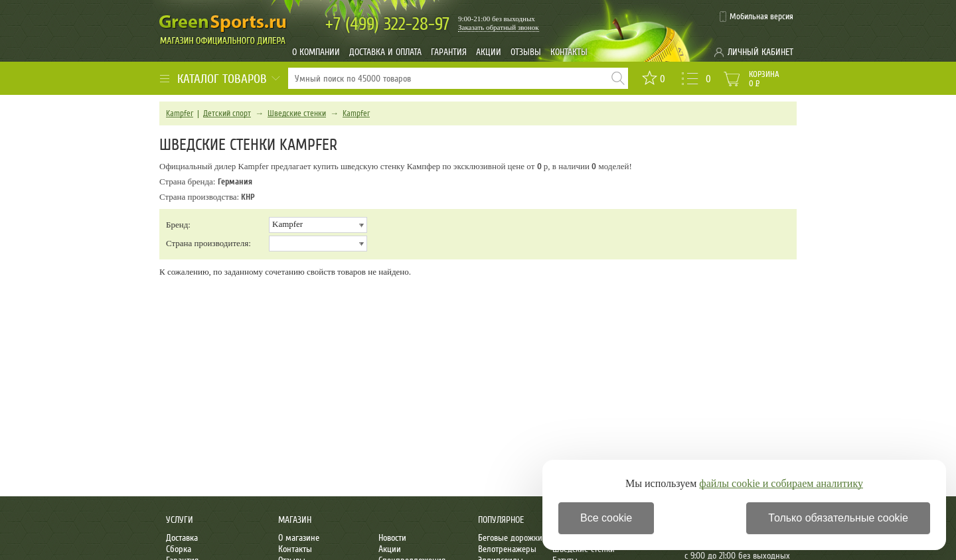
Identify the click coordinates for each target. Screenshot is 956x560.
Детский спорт (227, 113)
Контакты (569, 52)
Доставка (182, 538)
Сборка (179, 549)
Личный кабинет (760, 52)
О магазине (299, 538)
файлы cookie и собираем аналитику (781, 483)
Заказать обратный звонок (499, 27)
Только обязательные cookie (838, 518)
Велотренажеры (507, 549)
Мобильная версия (761, 17)
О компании (316, 52)
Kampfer (180, 113)
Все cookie (606, 518)
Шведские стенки (297, 113)
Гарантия (449, 52)
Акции (489, 52)
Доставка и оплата (385, 52)
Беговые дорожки (510, 538)
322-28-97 (387, 24)
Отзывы (526, 52)
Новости (392, 538)
